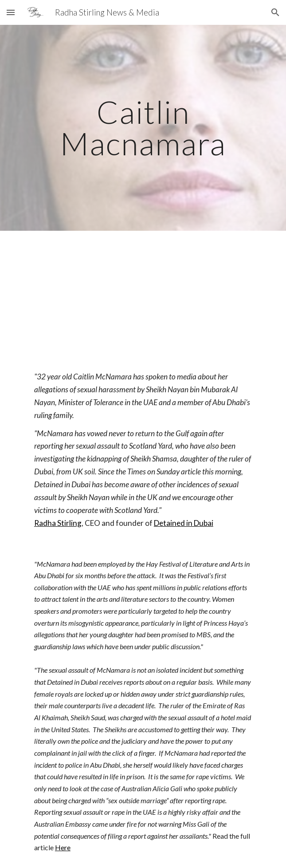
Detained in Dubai (184, 523)
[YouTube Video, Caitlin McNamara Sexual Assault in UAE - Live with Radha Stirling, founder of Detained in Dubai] (143, 294)
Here (63, 847)
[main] (143, 128)
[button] (11, 12)
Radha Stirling (58, 523)
